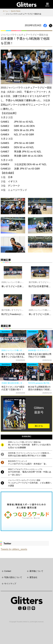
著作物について (36, 571)
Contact (8, 571)
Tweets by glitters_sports (14, 549)
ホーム (5, 11)
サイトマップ (10, 584)
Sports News (16, 11)
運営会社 (33, 577)
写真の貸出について (13, 577)
